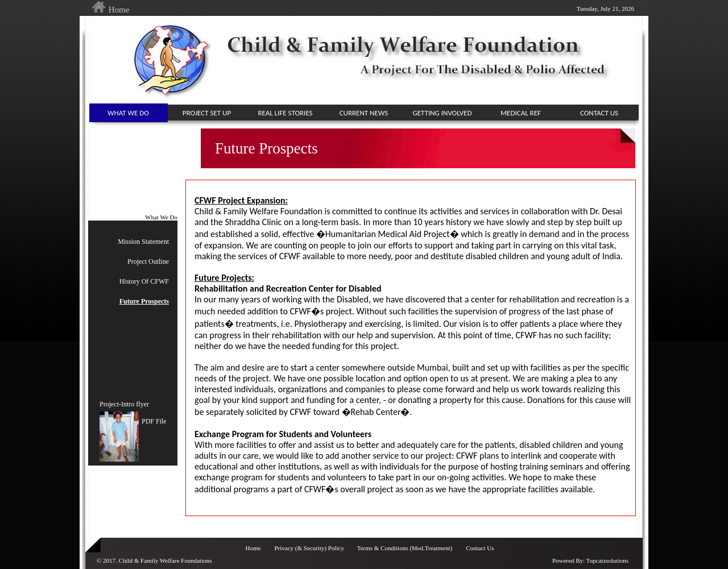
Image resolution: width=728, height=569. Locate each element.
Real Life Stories (285, 113)
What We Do (128, 113)
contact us (599, 113)
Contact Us (480, 548)
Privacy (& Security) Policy (310, 548)
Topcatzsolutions (607, 560)
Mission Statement (143, 242)
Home (110, 10)
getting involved (442, 113)
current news (364, 113)
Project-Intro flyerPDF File (133, 413)
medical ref (521, 113)
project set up (207, 113)
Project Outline (148, 261)
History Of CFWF (144, 281)
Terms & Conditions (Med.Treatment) (405, 548)
